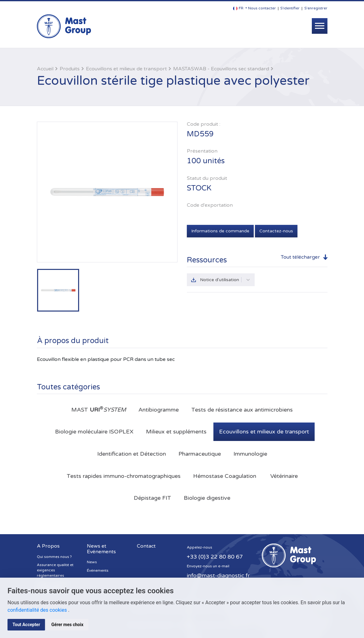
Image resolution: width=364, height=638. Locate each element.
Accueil (45, 69)
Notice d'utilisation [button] (225, 280)
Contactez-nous (276, 231)
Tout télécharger (300, 257)
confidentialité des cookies (38, 610)
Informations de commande (220, 231)
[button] (240, 8)
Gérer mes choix (67, 625)
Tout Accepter (26, 625)
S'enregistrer (316, 8)
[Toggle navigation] (320, 26)
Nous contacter (262, 8)
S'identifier (290, 8)
